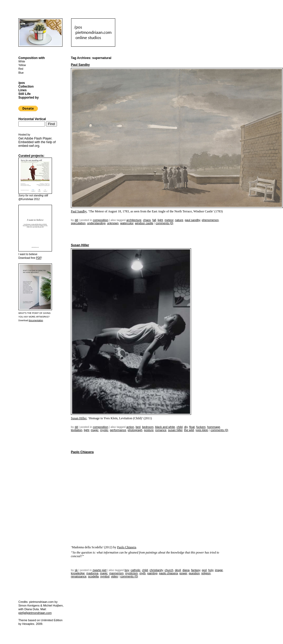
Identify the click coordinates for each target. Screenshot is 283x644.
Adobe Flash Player (38, 138)
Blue (21, 73)
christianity (156, 570)
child (180, 427)
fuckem (201, 427)
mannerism (116, 573)
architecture (134, 220)
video (114, 576)
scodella (93, 576)
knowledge (78, 573)
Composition (101, 220)
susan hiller (175, 430)
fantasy (196, 570)
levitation (77, 430)
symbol (105, 576)
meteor (169, 220)
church (169, 570)
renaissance (79, 576)
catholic (136, 570)
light (160, 220)
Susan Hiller (80, 245)
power (183, 573)
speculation (78, 223)
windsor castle (144, 223)
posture (149, 430)
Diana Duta (32, 609)
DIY (186, 427)
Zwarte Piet (99, 570)
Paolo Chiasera (82, 452)
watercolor (127, 223)
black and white (165, 427)
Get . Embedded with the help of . (37, 142)
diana (186, 570)
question (194, 573)
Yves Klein (202, 430)
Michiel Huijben (53, 605)
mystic (104, 430)
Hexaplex (28, 624)
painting (152, 573)
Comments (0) (164, 223)
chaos (147, 220)
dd (76, 220)
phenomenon (210, 220)
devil (178, 570)
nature (179, 220)
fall (154, 220)
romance (161, 430)
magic (95, 430)
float (192, 427)
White (22, 61)
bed (138, 427)
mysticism (132, 573)
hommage (214, 427)
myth (143, 573)
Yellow (22, 65)
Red (21, 69)
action (130, 427)
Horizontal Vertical (32, 119)
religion (206, 573)
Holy (211, 570)
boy (127, 570)
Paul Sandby (80, 65)
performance (118, 430)
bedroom (148, 427)
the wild (189, 430)
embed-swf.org (29, 146)
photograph (135, 430)
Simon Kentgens (29, 605)
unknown (113, 223)
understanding (96, 223)
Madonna (92, 573)
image (219, 570)
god (204, 570)
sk (76, 570)
